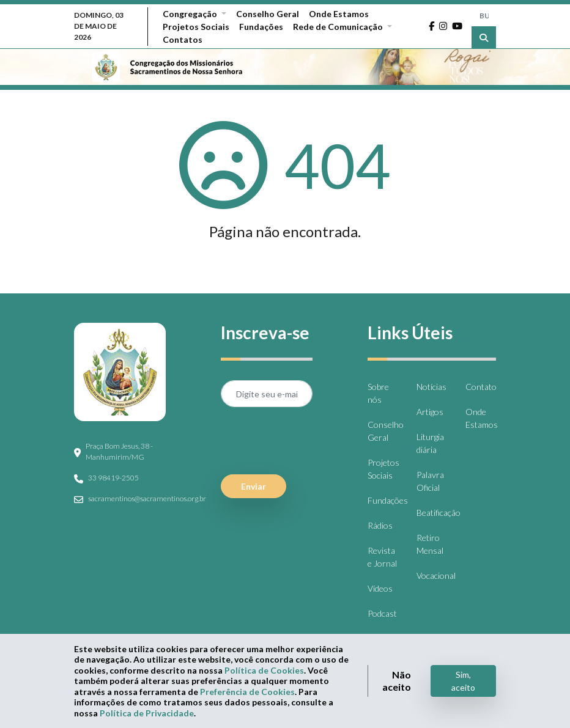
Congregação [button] (191, 14)
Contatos (183, 39)
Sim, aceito (463, 681)
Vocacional (436, 575)
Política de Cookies (264, 670)
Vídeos (380, 588)
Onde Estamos (339, 14)
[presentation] (314, 441)
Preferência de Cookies (247, 692)
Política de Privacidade (147, 713)
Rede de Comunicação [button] (339, 27)
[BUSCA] (484, 15)
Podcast (382, 613)
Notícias (431, 387)
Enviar (254, 486)
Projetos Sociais (196, 27)
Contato (481, 387)
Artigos (430, 412)
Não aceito (397, 681)
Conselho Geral (268, 14)
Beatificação (439, 513)
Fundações (261, 27)
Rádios (380, 525)
